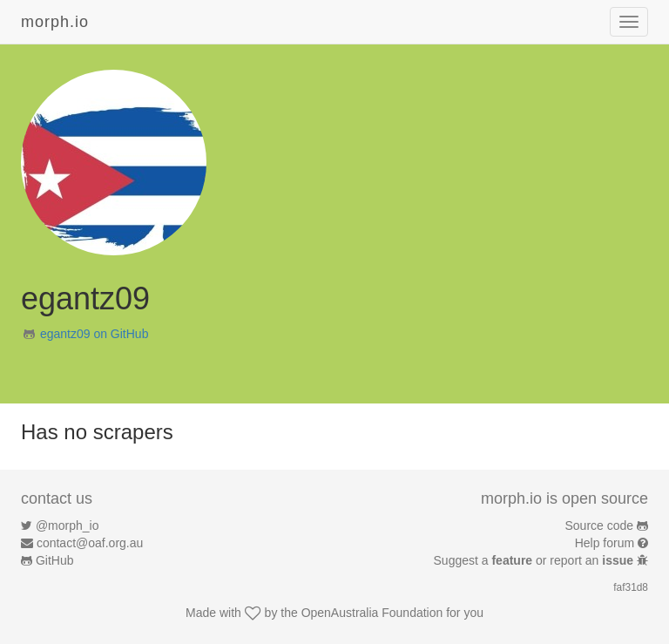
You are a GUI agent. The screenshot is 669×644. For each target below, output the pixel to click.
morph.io (55, 22)
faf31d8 (631, 587)
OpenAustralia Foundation (372, 613)
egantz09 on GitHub (95, 334)
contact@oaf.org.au (90, 543)
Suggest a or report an (535, 560)
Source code (600, 525)
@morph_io (68, 525)
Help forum (605, 543)
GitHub (55, 560)
